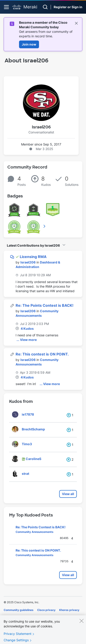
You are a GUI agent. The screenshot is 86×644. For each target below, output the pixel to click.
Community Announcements (35, 532)
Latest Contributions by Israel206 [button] (33, 245)
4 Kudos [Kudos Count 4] (27, 328)
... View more (27, 340)
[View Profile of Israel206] (28, 262)
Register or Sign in (68, 7)
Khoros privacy (69, 610)
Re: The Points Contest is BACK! (44, 305)
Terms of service (29, 616)
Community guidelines (19, 610)
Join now (29, 44)
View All (45, 226)
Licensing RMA (33, 257)
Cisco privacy (46, 610)
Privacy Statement (18, 636)
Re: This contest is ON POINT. (42, 354)
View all (68, 494)
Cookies (9, 616)
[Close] (81, 623)
